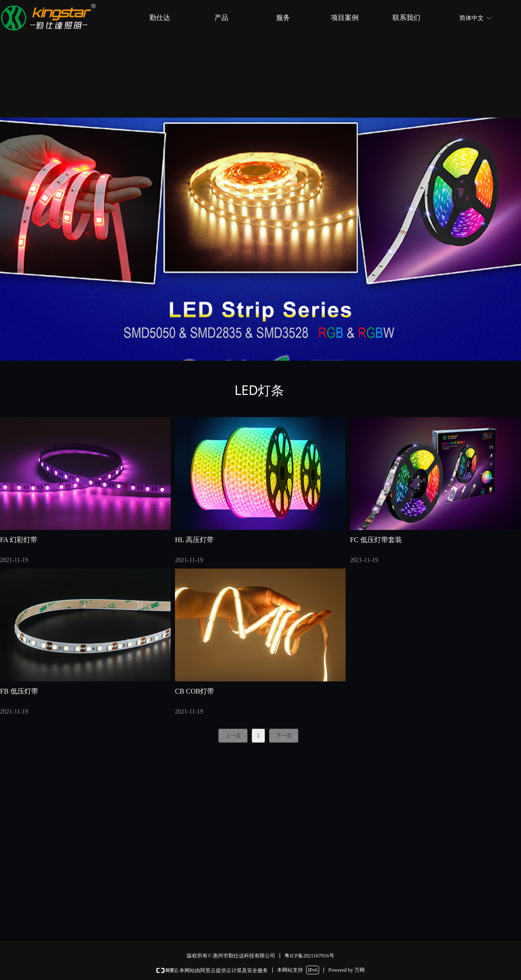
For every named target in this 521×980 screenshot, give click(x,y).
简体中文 (472, 18)
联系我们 (406, 18)
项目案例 (345, 18)
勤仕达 (160, 18)
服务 (283, 18)
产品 (221, 18)
